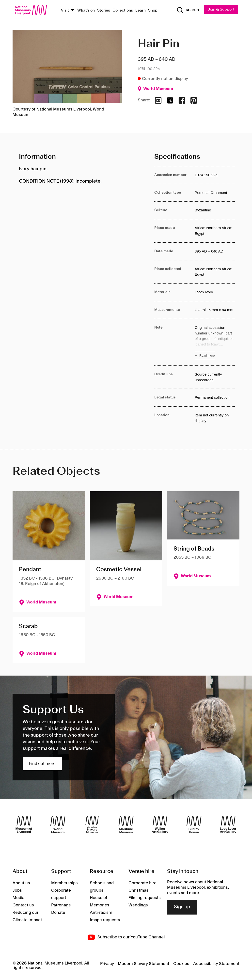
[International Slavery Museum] (92, 825)
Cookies (181, 964)
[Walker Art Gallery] (160, 825)
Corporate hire (142, 883)
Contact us (23, 905)
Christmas (138, 890)
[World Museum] (58, 825)
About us (21, 883)
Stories (104, 10)
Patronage (61, 905)
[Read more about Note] (215, 342)
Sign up (182, 907)
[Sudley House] (194, 825)
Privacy (107, 964)
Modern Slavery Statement (144, 964)
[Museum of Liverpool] (24, 825)
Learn (141, 10)
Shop (153, 10)
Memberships (64, 883)
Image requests (105, 920)
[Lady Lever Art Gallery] (228, 825)
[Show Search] (187, 10)
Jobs (17, 890)
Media (18, 898)
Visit (65, 10)
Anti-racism (101, 913)
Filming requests (145, 898)
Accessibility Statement (216, 964)
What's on (86, 10)
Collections (123, 10)
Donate (58, 913)
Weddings (138, 905)
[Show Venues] (73, 10)
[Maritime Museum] (126, 825)
